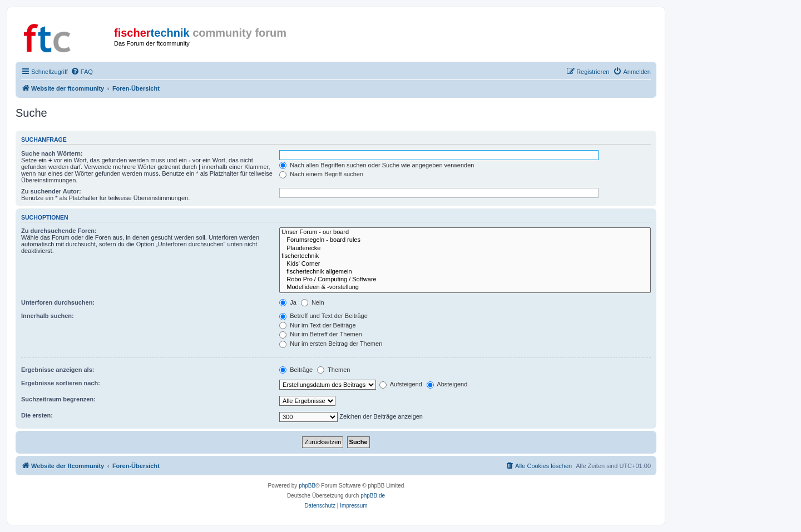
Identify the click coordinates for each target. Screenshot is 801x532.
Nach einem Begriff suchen (321, 174)
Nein (313, 302)
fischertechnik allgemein (465, 272)
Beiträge (296, 370)
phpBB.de (373, 496)
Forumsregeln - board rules (465, 240)
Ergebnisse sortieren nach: (61, 383)
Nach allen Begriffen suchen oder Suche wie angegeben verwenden (377, 165)
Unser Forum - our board (465, 232)
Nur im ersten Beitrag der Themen (331, 344)
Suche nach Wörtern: (52, 153)
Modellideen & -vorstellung (465, 287)
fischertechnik (465, 256)
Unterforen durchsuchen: (58, 302)
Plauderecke (465, 248)
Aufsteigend (401, 384)
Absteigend (447, 384)
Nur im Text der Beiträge (317, 325)
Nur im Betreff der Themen (321, 334)
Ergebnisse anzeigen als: (58, 370)
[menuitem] (82, 72)
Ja (288, 302)
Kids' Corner (465, 264)
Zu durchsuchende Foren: (59, 231)
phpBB (307, 486)
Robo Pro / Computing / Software (465, 280)
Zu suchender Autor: (51, 191)
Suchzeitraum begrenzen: (58, 399)
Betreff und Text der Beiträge (323, 316)
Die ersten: (37, 415)
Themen (333, 370)
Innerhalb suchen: (48, 316)
